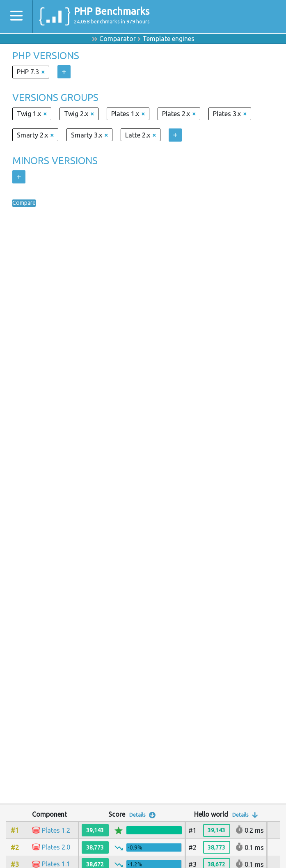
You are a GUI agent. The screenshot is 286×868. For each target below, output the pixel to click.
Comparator (118, 39)
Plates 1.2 (56, 830)
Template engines (168, 39)
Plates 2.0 (56, 847)
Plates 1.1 (56, 864)
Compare (26, 203)
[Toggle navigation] (16, 17)
